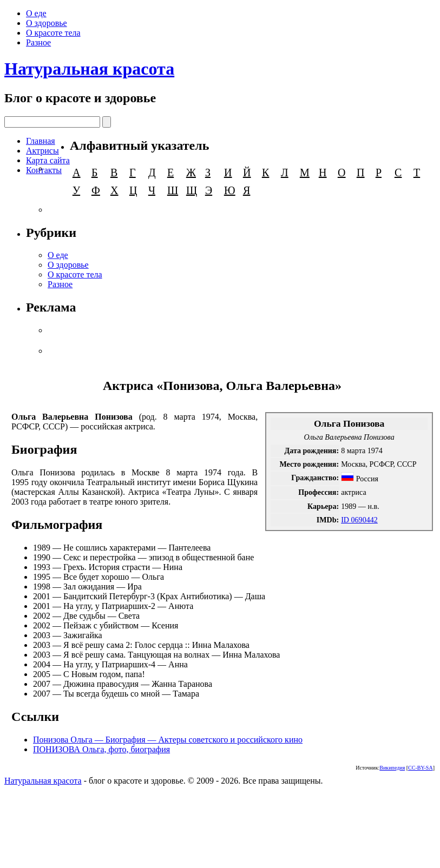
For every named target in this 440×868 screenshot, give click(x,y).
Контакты (44, 170)
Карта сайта (48, 160)
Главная (41, 141)
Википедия (392, 768)
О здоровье (47, 23)
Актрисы (42, 151)
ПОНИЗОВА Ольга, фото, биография (101, 749)
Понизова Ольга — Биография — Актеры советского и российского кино (168, 740)
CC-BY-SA (421, 768)
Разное (38, 42)
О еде (36, 13)
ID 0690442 (359, 520)
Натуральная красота (89, 69)
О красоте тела (53, 33)
